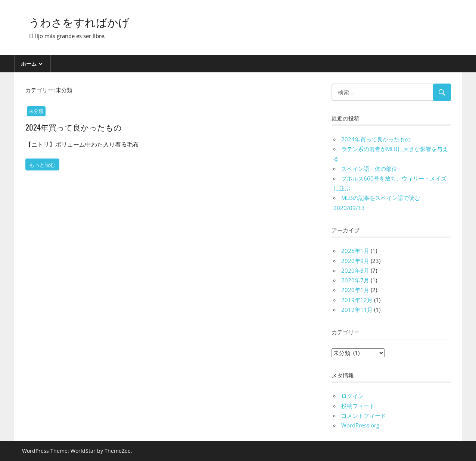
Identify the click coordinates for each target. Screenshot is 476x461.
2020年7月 (355, 280)
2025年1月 (355, 251)
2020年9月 (355, 261)
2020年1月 (355, 290)
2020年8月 (355, 270)
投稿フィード (358, 406)
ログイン (352, 396)
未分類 (36, 111)
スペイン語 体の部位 (369, 169)
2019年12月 (357, 300)
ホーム (29, 64)
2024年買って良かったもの (76, 127)
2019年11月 (357, 310)
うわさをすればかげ (84, 21)
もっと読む (42, 164)
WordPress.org (360, 425)
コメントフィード (364, 415)
